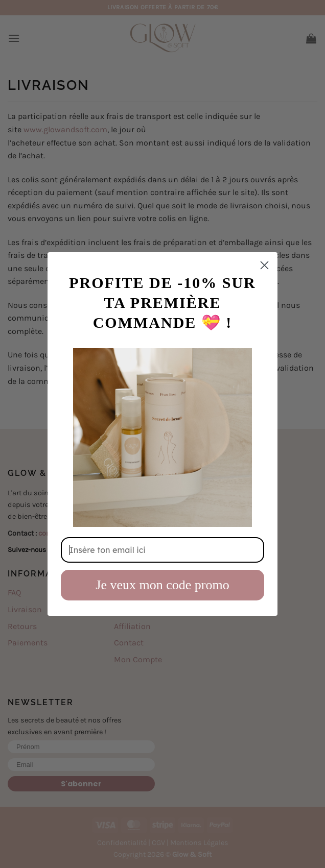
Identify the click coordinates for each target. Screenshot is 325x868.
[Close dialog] (264, 265)
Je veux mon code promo (162, 585)
